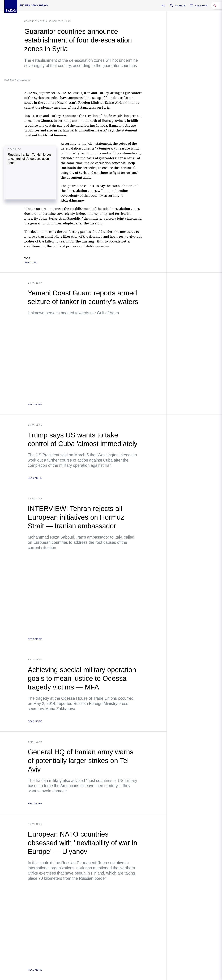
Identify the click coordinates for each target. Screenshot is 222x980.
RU (164, 6)
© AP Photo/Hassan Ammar (17, 80)
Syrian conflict (31, 263)
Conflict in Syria (36, 21)
